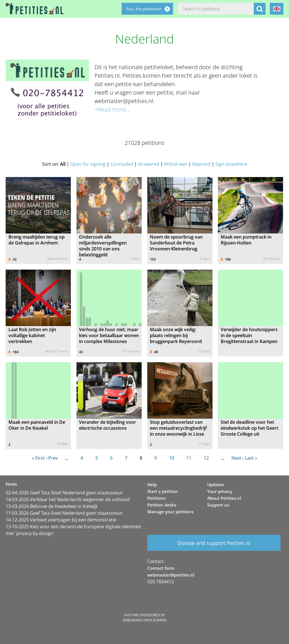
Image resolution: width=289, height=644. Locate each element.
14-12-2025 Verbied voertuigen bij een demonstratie (61, 520)
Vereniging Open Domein (144, 620)
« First (38, 458)
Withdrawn (176, 164)
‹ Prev (52, 458)
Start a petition (163, 491)
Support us (218, 505)
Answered (149, 164)
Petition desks (162, 505)
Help (152, 484)
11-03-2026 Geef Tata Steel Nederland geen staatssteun (64, 513)
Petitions (156, 498)
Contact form (161, 568)
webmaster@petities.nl (171, 575)
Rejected (201, 164)
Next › (238, 458)
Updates (216, 484)
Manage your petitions (170, 512)
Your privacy (220, 491)
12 (206, 458)
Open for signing (88, 164)
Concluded (122, 164)
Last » (251, 458)
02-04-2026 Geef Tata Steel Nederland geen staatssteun (64, 493)
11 (189, 458)
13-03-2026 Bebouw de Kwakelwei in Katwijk (52, 506)
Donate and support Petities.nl (214, 543)
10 (172, 458)
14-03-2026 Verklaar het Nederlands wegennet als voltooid (68, 499)
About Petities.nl (224, 498)
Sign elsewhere (231, 164)
